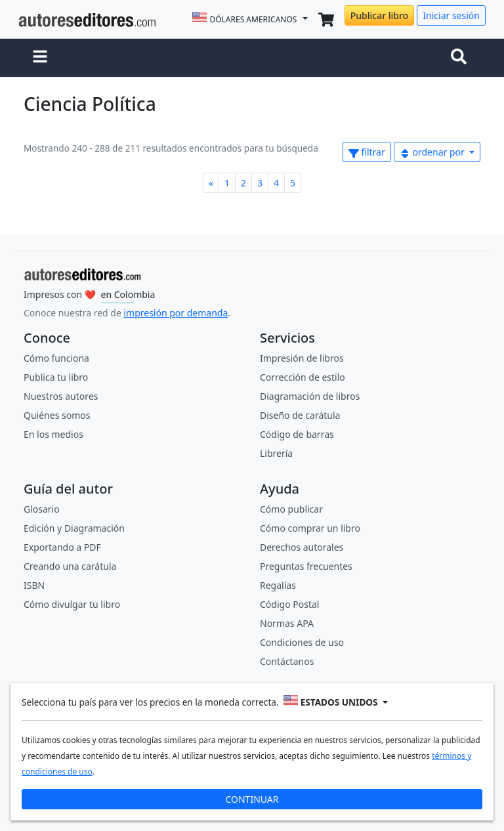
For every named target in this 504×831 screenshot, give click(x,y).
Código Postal (289, 604)
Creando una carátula (70, 566)
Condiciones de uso (302, 642)
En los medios (53, 434)
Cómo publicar (291, 509)
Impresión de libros (302, 358)
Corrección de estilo (303, 377)
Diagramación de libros (310, 396)
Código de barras (297, 434)
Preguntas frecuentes (306, 566)
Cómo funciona (56, 358)
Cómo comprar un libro (310, 528)
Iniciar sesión (451, 15)
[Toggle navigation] (461, 58)
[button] (40, 58)
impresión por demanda (176, 313)
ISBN (34, 585)
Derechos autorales (302, 547)
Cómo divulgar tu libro (72, 604)
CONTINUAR (252, 797)
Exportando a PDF (62, 547)
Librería (276, 453)
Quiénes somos (57, 415)
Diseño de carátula (300, 415)
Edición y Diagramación (74, 528)
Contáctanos (287, 661)
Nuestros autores (61, 396)
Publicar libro (379, 15)
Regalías (278, 585)
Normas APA (287, 623)
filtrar (367, 152)
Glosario (42, 509)
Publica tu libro (56, 377)
